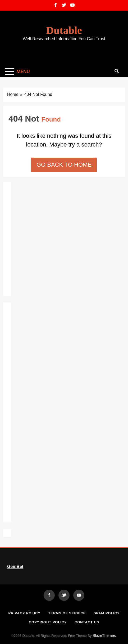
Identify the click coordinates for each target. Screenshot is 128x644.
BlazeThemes (104, 636)
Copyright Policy (48, 622)
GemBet (15, 567)
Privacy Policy (24, 613)
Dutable (64, 30)
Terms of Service (67, 613)
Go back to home (64, 165)
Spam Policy (107, 613)
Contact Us (87, 622)
